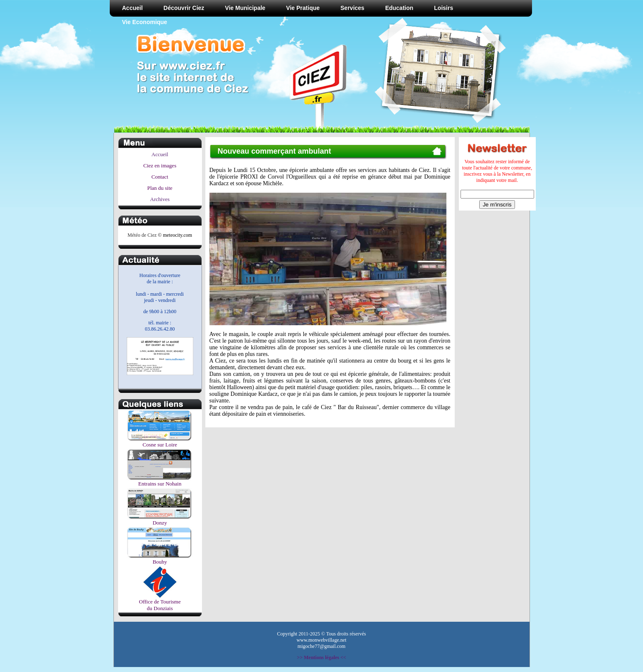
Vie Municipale (245, 8)
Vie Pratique (303, 8)
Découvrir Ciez (184, 8)
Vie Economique (145, 22)
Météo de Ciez (142, 235)
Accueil (133, 8)
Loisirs (443, 8)
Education (399, 8)
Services (352, 8)
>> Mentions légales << (321, 657)
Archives (160, 199)
